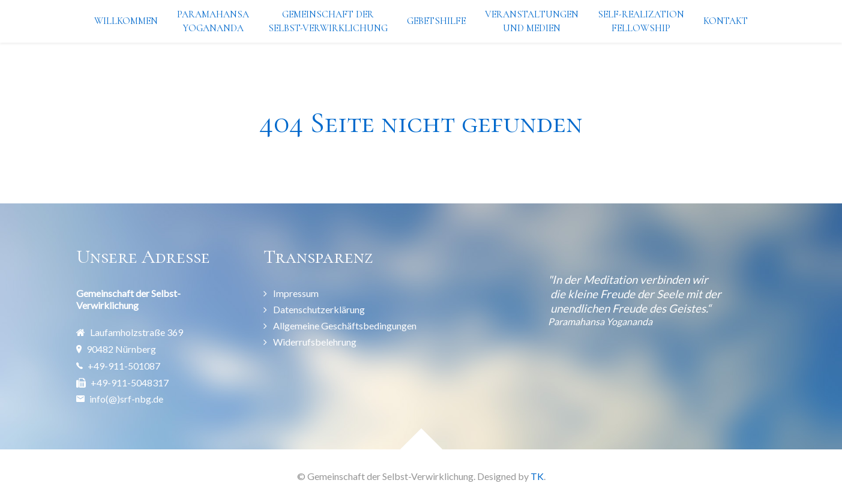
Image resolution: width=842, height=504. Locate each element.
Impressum (296, 293)
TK (537, 476)
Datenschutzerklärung (319, 309)
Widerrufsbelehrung (315, 342)
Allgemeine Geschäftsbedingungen (345, 325)
